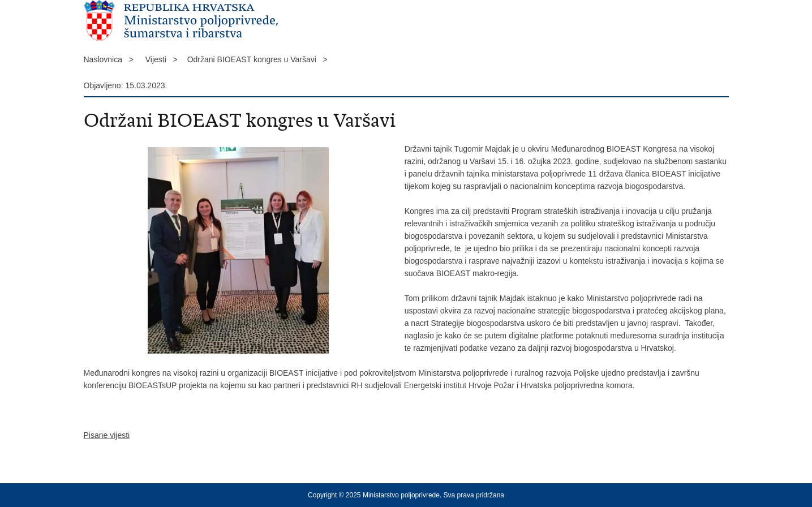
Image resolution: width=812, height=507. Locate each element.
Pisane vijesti (107, 435)
